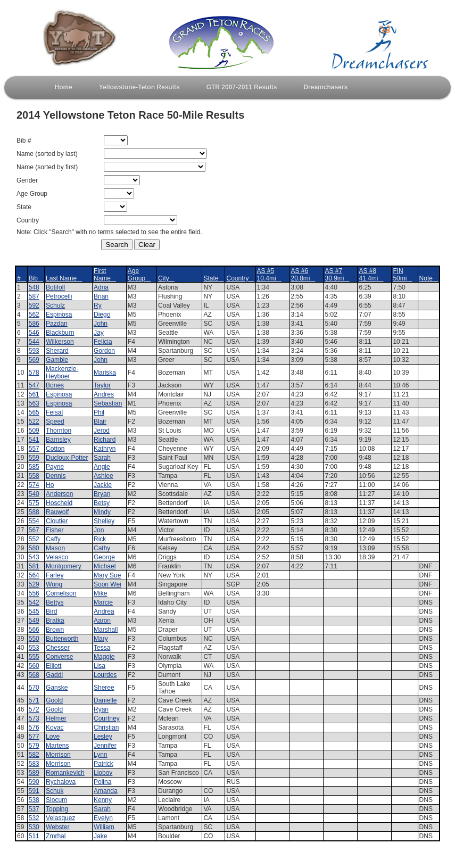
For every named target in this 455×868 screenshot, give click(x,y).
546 (34, 333)
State (213, 278)
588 (34, 512)
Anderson (59, 494)
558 (34, 476)
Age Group (139, 275)
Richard (105, 440)
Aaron (102, 621)
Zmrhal (56, 836)
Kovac (55, 728)
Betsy (102, 503)
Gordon (104, 351)
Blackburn (60, 333)
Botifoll (55, 287)
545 (34, 611)
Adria (101, 287)
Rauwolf (57, 512)
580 (34, 548)
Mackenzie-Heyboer (62, 373)
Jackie (103, 485)
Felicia (103, 342)
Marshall (106, 630)
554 (34, 521)
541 (34, 440)
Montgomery (64, 566)
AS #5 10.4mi (269, 275)
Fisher (55, 530)
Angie (102, 467)
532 (34, 818)
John (101, 324)
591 (34, 791)
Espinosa (59, 315)
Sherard (57, 351)
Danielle (105, 700)
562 (34, 315)
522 (34, 421)
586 (34, 324)
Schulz (55, 305)
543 (34, 557)
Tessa (102, 648)
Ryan (101, 709)
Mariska (105, 373)
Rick (100, 539)
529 (34, 584)
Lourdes (105, 675)
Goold (54, 700)
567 (34, 530)
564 (34, 575)
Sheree (104, 688)
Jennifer (105, 746)
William (104, 827)
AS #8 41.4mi (371, 275)
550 (34, 639)
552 (34, 539)
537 (34, 809)
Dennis (56, 476)
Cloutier (57, 521)
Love (53, 737)
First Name (105, 275)
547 (34, 385)
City (166, 278)
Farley (55, 575)
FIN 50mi (402, 275)
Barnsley (58, 440)
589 (34, 773)
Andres (104, 394)
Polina (102, 782)
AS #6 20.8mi (303, 275)
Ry (98, 305)
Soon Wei (107, 584)
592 (34, 305)
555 (34, 657)
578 (34, 373)
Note (429, 278)
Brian (101, 296)
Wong (54, 584)
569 (34, 360)
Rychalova (61, 782)
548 (34, 287)
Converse (59, 657)
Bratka (55, 621)
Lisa (100, 666)
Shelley (104, 521)
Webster (57, 827)
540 (34, 494)
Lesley (103, 737)
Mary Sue (107, 575)
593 (34, 351)
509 (34, 431)
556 (34, 593)
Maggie (104, 657)
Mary (101, 639)
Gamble (57, 360)
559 (34, 458)
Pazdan (57, 324)
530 (34, 827)
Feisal (54, 412)
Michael (105, 566)
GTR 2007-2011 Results (242, 87)
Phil (99, 412)
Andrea (104, 611)
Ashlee (104, 476)
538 (34, 800)
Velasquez (60, 818)
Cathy (102, 548)
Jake (100, 836)
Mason (55, 548)
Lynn (101, 755)
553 (34, 648)
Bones (55, 385)
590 (34, 782)
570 (34, 688)
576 (34, 728)
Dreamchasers (325, 87)
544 (34, 342)
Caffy (53, 539)
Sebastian (108, 403)
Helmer (56, 718)
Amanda (106, 791)
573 (34, 718)
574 (34, 485)
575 (34, 503)
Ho (50, 485)
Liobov (103, 773)
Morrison (58, 755)
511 (34, 836)
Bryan (102, 494)
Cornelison (61, 593)
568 (34, 675)
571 (34, 700)
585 (34, 467)
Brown (55, 630)
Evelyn (103, 818)
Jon (99, 530)
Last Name (64, 278)
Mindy (102, 512)
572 (34, 709)
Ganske (57, 688)
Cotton (55, 449)
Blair (100, 421)
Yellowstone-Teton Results (139, 87)
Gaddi (54, 675)
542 (34, 602)
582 (34, 755)
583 (34, 764)
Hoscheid (59, 503)
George (104, 557)
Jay (99, 333)
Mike (100, 593)
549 (34, 621)
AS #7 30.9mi (337, 275)
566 (34, 630)
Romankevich (65, 773)
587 (34, 296)
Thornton (59, 431)
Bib (36, 278)
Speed (55, 421)
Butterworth (62, 639)
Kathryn (105, 449)
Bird (51, 611)
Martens (57, 746)
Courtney (107, 718)
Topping (57, 809)
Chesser (58, 648)
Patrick (104, 764)
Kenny (103, 800)
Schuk (55, 791)
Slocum (56, 800)
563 (34, 403)
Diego (102, 315)
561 (34, 394)
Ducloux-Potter (67, 458)
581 (34, 566)
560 (34, 666)
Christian (106, 728)
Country (240, 278)
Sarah (102, 458)
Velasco (57, 557)
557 (34, 449)
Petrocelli (59, 296)
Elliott (53, 666)
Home (64, 87)
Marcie (103, 602)
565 (34, 412)
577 (34, 737)
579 (34, 746)
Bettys (55, 602)
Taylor (102, 385)
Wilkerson (60, 342)
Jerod (102, 431)
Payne (55, 467)
